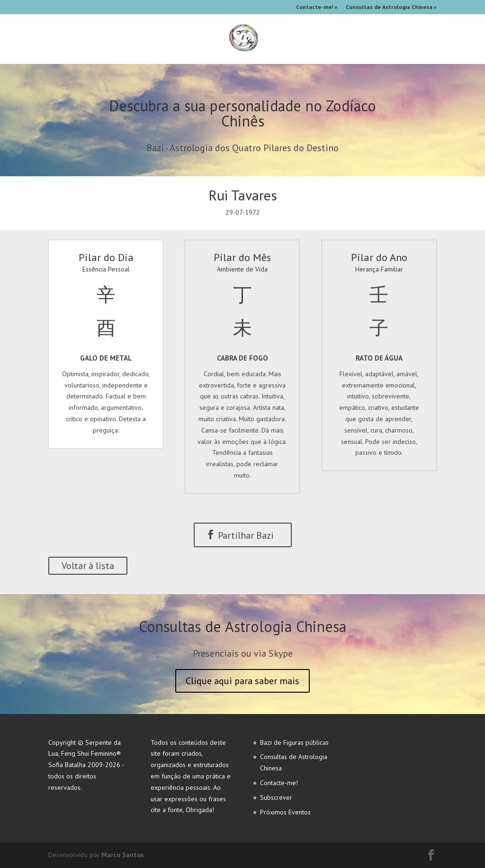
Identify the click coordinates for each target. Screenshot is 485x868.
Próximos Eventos (285, 812)
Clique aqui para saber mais (242, 681)
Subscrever (276, 797)
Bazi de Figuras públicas (294, 742)
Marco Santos (123, 855)
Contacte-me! (279, 783)
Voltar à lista (88, 566)
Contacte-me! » (317, 7)
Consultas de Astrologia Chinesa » (391, 7)
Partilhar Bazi (240, 535)
